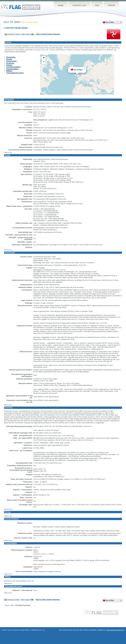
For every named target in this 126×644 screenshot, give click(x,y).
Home (61, 5)
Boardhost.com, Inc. (38, 630)
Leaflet (97, 94)
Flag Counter (21, 7)
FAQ (97, 5)
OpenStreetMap (108, 94)
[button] (84, 68)
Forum (111, 5)
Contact (4, 630)
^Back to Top (8, 152)
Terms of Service (13, 630)
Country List (79, 5)
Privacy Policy (25, 630)
